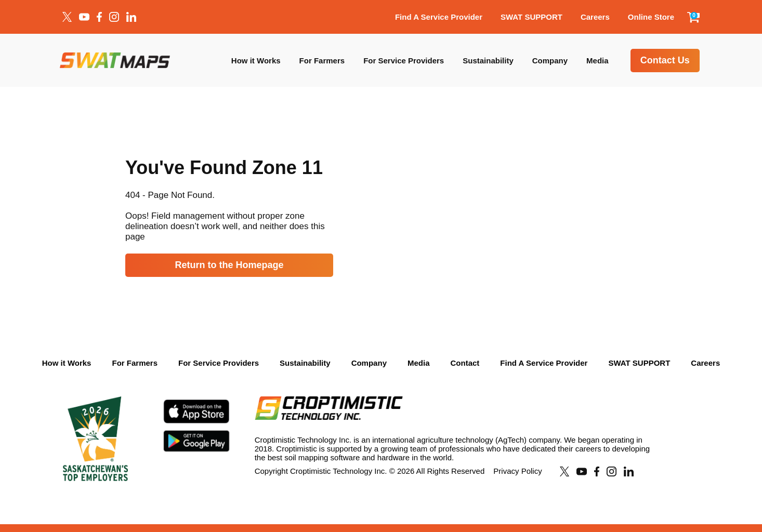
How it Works (256, 61)
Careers (595, 17)
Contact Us (665, 60)
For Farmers (322, 61)
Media (597, 61)
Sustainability (488, 61)
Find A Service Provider (439, 17)
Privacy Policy (517, 471)
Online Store (651, 17)
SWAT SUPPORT (531, 17)
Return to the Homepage (229, 265)
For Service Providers (404, 61)
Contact (465, 363)
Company (550, 61)
